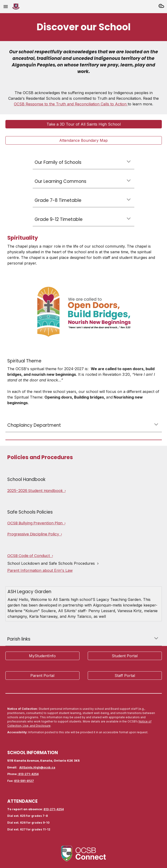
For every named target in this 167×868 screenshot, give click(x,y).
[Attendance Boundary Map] (84, 140)
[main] (84, 27)
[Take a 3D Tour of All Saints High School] (84, 124)
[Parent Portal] (42, 676)
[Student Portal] (125, 656)
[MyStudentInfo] (42, 656)
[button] (6, 6)
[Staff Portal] (125, 676)
